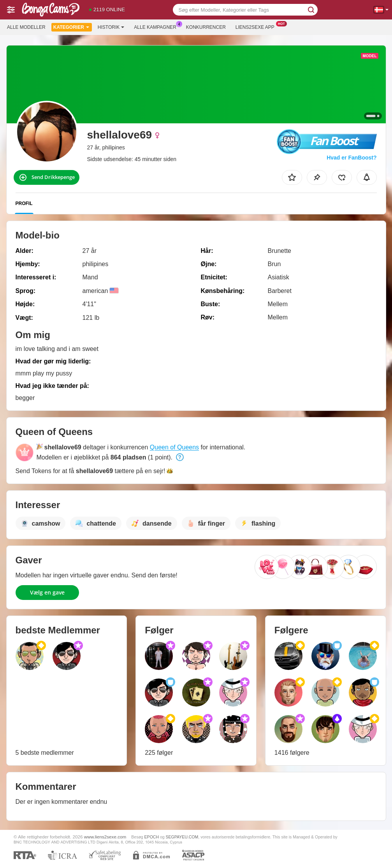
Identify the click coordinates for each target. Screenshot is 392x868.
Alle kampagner (157, 26)
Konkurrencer (206, 27)
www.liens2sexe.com (105, 837)
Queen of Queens (174, 447)
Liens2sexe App (257, 26)
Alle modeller (26, 27)
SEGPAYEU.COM (182, 837)
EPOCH (152, 837)
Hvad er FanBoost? (352, 158)
